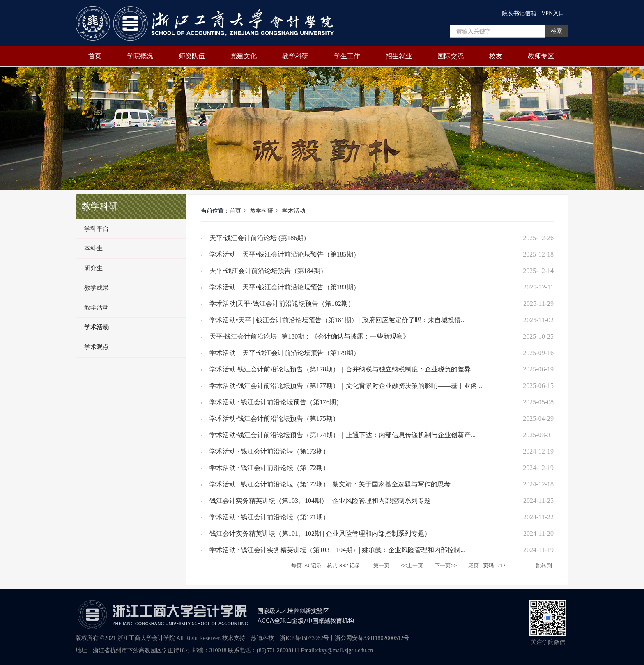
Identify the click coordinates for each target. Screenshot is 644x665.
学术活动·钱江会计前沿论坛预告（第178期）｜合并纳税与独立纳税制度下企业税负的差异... (343, 369)
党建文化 (244, 56)
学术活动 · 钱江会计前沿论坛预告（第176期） (276, 402)
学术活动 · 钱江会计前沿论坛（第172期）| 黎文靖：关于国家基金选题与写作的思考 (330, 484)
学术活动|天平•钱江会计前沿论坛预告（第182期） (282, 304)
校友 (496, 56)
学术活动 (294, 211)
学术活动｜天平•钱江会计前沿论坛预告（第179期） (285, 353)
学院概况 (140, 56)
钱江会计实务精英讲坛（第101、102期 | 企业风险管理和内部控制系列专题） (320, 533)
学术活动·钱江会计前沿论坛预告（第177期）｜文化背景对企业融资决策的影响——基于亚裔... (346, 386)
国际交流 (451, 56)
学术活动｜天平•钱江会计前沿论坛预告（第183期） (285, 287)
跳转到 (545, 565)
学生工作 (347, 56)
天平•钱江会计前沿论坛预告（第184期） (268, 271)
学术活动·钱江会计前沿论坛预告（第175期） (274, 418)
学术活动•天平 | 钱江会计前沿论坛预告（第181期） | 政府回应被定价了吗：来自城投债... (338, 320)
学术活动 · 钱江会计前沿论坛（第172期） (269, 468)
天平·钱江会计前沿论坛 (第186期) (258, 238)
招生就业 (399, 56)
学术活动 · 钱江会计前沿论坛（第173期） (269, 451)
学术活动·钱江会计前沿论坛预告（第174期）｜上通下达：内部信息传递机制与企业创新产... (343, 435)
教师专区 (541, 56)
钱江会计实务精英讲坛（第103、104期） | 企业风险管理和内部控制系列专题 (320, 501)
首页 (95, 56)
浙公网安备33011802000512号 (372, 638)
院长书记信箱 (519, 13)
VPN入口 (553, 13)
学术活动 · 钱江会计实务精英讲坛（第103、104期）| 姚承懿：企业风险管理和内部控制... (337, 550)
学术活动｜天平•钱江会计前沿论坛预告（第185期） (285, 254)
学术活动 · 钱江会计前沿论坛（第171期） (269, 517)
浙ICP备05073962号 (304, 638)
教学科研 (295, 56)
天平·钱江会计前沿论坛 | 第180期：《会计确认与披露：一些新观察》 (309, 336)
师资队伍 (192, 56)
